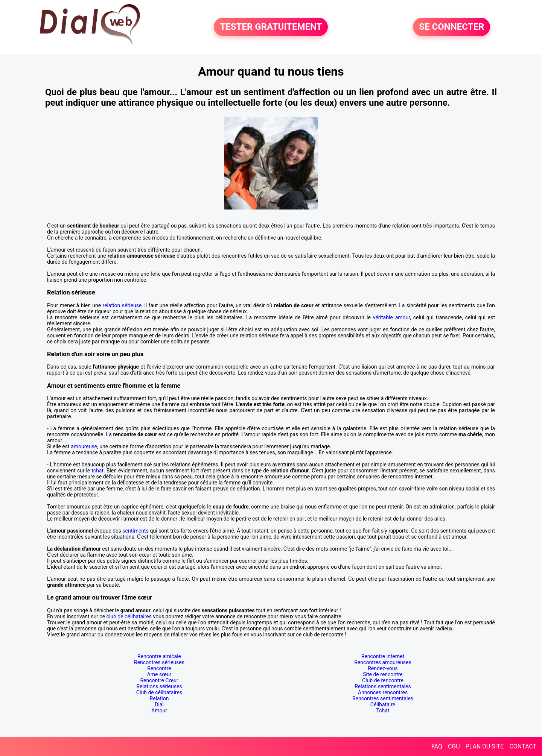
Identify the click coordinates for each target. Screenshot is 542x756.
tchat (97, 471)
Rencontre (159, 668)
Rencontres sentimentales (383, 698)
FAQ (437, 746)
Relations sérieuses (159, 686)
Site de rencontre (383, 674)
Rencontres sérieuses (159, 662)
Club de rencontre (383, 680)
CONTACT (523, 746)
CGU (454, 746)
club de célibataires (129, 616)
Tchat (383, 710)
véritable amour (391, 317)
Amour (159, 710)
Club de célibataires (159, 692)
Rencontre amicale (159, 656)
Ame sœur (159, 674)
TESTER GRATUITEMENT (271, 27)
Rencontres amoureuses (383, 662)
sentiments (135, 531)
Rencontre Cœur (159, 680)
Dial (159, 704)
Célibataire (383, 704)
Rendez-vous (383, 668)
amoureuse (84, 446)
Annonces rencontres (383, 692)
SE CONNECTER (451, 27)
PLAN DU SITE (485, 746)
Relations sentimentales (383, 686)
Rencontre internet (383, 656)
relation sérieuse (122, 305)
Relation (159, 698)
